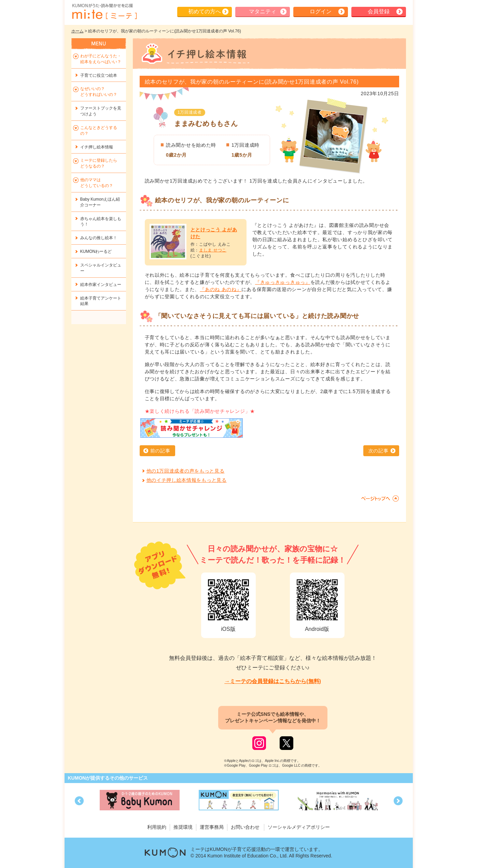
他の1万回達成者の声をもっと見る (186, 471)
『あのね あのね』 (221, 289)
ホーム (78, 31)
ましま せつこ (213, 250)
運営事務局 (212, 827)
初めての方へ (205, 11)
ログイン (321, 11)
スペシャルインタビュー (101, 268)
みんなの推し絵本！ (99, 238)
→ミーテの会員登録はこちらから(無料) (273, 681)
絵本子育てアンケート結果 (101, 301)
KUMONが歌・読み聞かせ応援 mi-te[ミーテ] (104, 12)
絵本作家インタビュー (101, 285)
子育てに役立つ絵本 (99, 75)
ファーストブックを (101, 111)
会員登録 (379, 11)
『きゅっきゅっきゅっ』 (283, 282)
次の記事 (378, 451)
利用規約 (157, 827)
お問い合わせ (245, 827)
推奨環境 (183, 827)
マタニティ (263, 11)
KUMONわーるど (96, 251)
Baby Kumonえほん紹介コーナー (100, 202)
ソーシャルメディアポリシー (299, 827)
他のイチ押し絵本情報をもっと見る (187, 480)
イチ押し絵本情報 (97, 147)
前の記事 (160, 451)
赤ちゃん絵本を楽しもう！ (101, 222)
